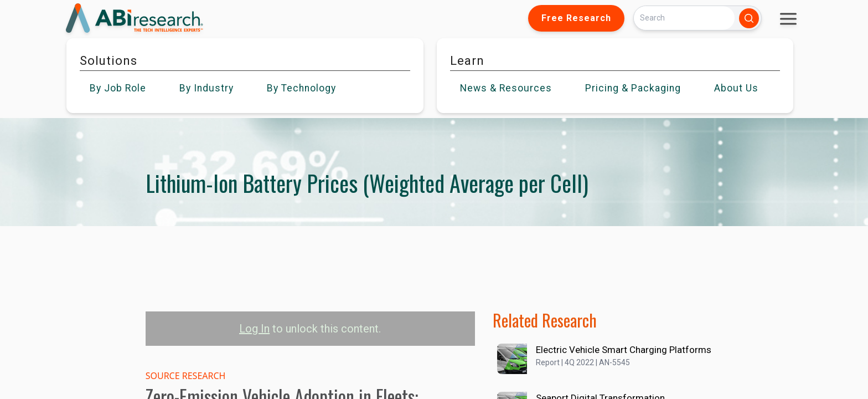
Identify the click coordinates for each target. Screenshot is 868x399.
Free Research (576, 18)
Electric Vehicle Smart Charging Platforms (624, 350)
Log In (254, 329)
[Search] (684, 18)
